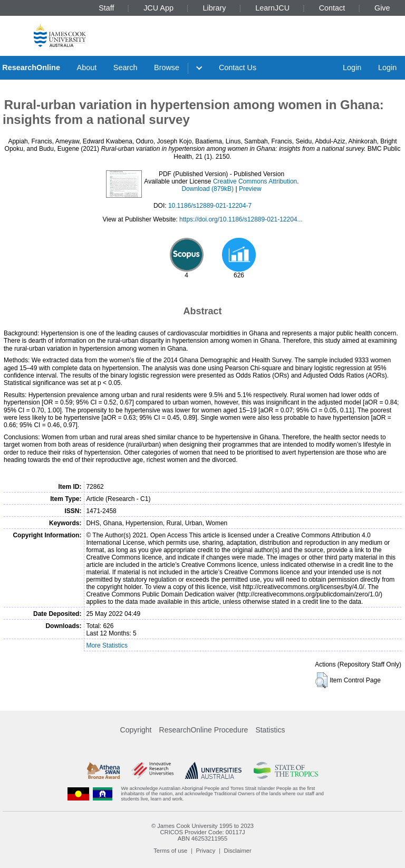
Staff (106, 8)
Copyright (136, 730)
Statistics (270, 730)
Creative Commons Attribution (255, 181)
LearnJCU (272, 8)
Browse (167, 67)
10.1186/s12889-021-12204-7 (210, 206)
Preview (250, 189)
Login (352, 67)
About (87, 67)
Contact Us (238, 67)
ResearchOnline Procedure (204, 730)
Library (215, 8)
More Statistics (107, 645)
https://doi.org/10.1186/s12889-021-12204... (241, 219)
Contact (332, 8)
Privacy (206, 851)
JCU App (158, 8)
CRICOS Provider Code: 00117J (202, 832)
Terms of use (170, 851)
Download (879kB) (208, 189)
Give (382, 8)
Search (126, 67)
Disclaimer (238, 851)
